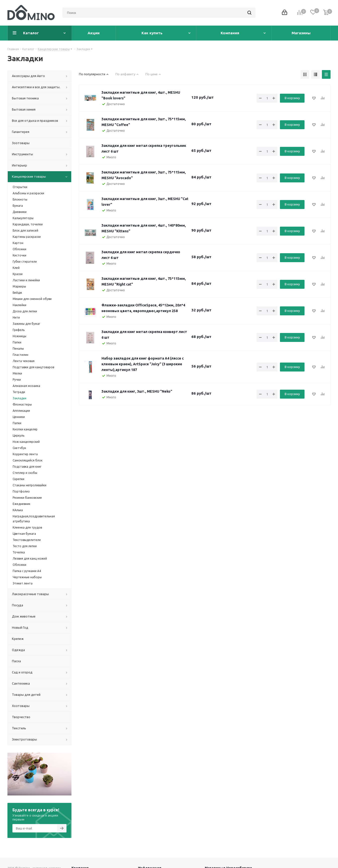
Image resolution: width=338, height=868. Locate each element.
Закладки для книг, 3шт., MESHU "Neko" (137, 391)
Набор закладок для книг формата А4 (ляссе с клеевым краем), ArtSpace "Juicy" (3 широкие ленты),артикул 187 (143, 364)
